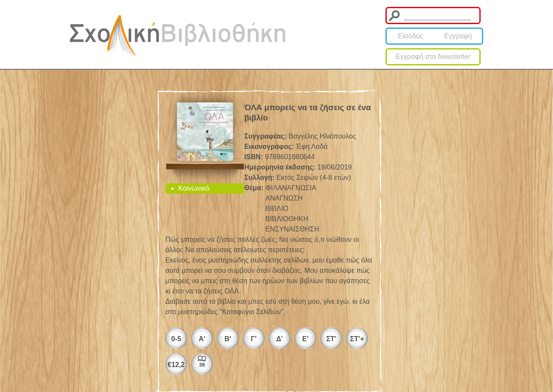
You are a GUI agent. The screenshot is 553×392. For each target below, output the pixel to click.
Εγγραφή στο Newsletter (433, 57)
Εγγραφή (458, 36)
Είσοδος (411, 36)
